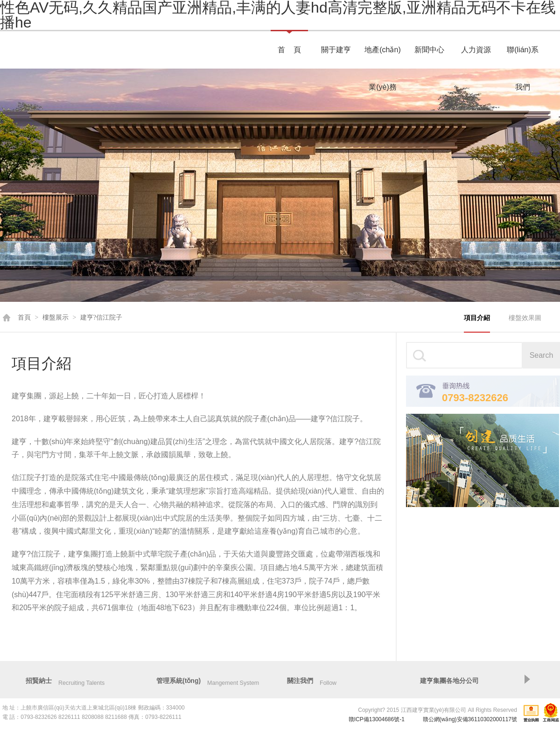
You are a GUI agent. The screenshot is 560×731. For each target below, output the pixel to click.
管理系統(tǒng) (178, 681)
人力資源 (476, 50)
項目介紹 (477, 318)
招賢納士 (39, 681)
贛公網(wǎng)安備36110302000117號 (470, 719)
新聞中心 (429, 50)
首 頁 (289, 50)
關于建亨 (336, 50)
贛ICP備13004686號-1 (377, 719)
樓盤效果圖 (525, 318)
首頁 (24, 317)
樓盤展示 (56, 317)
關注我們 (300, 681)
